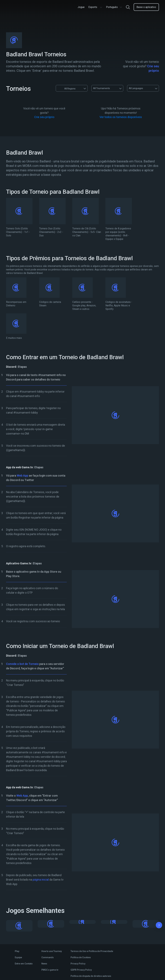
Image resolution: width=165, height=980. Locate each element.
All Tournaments (102, 88)
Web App (22, 476)
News (44, 964)
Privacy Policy (78, 964)
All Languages (136, 88)
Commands (48, 957)
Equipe (18, 957)
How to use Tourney (52, 951)
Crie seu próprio (44, 117)
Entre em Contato (24, 964)
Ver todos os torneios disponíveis (121, 117)
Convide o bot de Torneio (22, 664)
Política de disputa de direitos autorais (91, 976)
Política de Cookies (81, 957)
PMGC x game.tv (50, 970)
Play (17, 951)
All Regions (67, 88)
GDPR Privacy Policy (81, 970)
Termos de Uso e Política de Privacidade (92, 951)
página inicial (41, 880)
